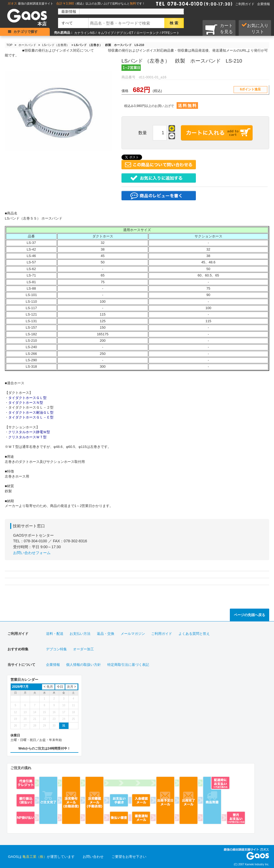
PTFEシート (171, 33)
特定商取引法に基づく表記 (128, 665)
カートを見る (219, 29)
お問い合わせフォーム (32, 553)
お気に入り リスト (255, 28)
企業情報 (264, 4)
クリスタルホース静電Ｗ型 (29, 432)
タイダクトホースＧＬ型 (27, 398)
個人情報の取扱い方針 (83, 665)
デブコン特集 (56, 649)
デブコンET (125, 33)
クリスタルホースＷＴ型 (27, 437)
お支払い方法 (80, 634)
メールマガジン (133, 634)
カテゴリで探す (26, 32)
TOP (9, 45)
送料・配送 (55, 634)
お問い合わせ (93, 857)
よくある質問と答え (194, 634)
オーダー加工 (83, 649)
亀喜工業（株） (35, 857)
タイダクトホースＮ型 (26, 403)
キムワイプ (106, 33)
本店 (42, 24)
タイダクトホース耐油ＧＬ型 (31, 412)
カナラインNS (84, 33)
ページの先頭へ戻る (250, 615)
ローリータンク (148, 33)
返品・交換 (106, 634)
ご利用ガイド (245, 4)
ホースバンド (27, 45)
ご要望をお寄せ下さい (129, 857)
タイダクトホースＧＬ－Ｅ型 (31, 417)
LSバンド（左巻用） (56, 45)
